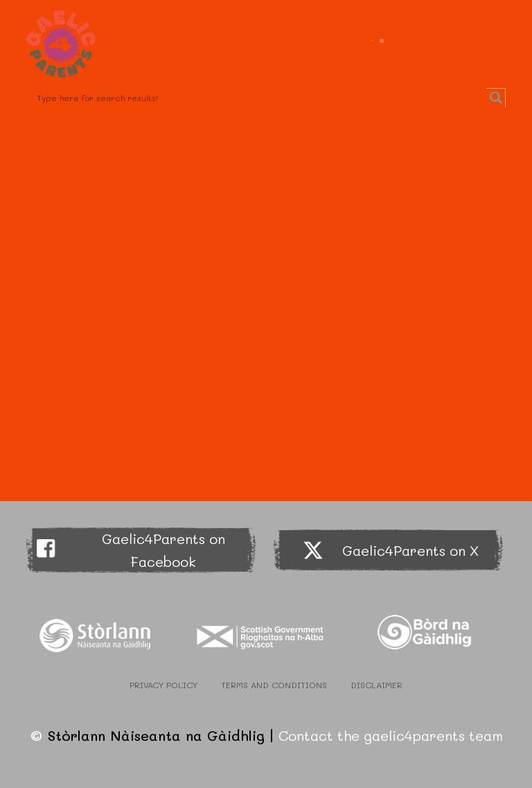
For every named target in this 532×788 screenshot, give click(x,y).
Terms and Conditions (274, 685)
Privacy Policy (163, 685)
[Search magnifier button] (496, 98)
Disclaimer (376, 685)
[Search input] (259, 98)
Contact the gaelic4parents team (391, 735)
